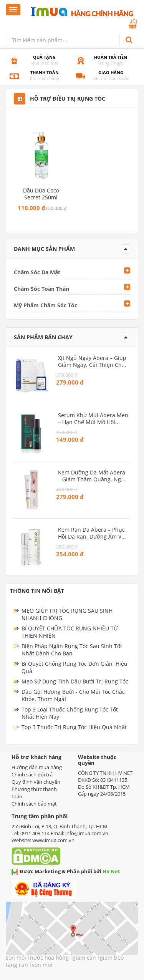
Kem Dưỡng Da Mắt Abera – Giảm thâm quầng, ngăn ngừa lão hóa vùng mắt (93, 476)
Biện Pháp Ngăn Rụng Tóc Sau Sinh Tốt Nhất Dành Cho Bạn (72, 650)
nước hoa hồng (49, 958)
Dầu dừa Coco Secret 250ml (41, 194)
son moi (42, 965)
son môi (16, 958)
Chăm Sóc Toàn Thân (41, 289)
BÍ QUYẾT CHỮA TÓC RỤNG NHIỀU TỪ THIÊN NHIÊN (70, 632)
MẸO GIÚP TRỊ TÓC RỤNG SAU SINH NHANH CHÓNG (67, 614)
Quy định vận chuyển (36, 782)
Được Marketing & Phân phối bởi (66, 871)
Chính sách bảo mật (34, 804)
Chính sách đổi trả (32, 774)
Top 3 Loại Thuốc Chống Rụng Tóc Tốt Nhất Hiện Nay (70, 713)
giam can (84, 958)
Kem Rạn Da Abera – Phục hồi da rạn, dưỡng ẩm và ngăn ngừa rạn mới (91, 533)
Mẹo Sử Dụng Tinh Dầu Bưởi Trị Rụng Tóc (75, 681)
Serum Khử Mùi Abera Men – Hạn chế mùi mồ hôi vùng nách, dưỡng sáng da (93, 419)
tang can (17, 965)
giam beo (112, 958)
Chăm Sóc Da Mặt (37, 272)
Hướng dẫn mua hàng (37, 767)
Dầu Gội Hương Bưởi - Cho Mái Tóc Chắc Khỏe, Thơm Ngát (73, 695)
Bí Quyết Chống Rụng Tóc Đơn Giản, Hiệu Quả (74, 667)
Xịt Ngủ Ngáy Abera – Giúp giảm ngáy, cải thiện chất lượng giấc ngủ (92, 361)
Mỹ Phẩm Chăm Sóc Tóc (46, 305)
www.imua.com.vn (53, 840)
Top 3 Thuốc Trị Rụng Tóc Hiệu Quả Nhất (74, 727)
